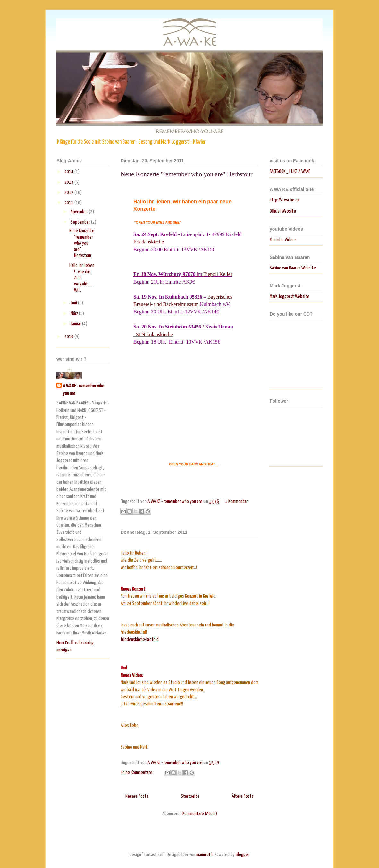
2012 (69, 193)
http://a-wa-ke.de (285, 200)
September (81, 222)
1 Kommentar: (237, 502)
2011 (69, 203)
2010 (69, 337)
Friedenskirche (149, 242)
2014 (69, 172)
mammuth (204, 855)
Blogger (242, 855)
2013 (69, 182)
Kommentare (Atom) (200, 814)
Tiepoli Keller (218, 274)
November (80, 212)
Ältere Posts (243, 796)
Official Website (283, 211)
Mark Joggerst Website (290, 297)
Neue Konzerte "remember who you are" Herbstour (187, 174)
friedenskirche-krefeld (140, 639)
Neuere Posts (137, 796)
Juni (74, 303)
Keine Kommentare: (137, 773)
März (75, 314)
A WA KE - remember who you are (84, 390)
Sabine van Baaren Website (293, 268)
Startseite (190, 796)
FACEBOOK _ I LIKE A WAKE (290, 171)
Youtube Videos (283, 240)
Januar (76, 324)
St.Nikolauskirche (154, 334)
